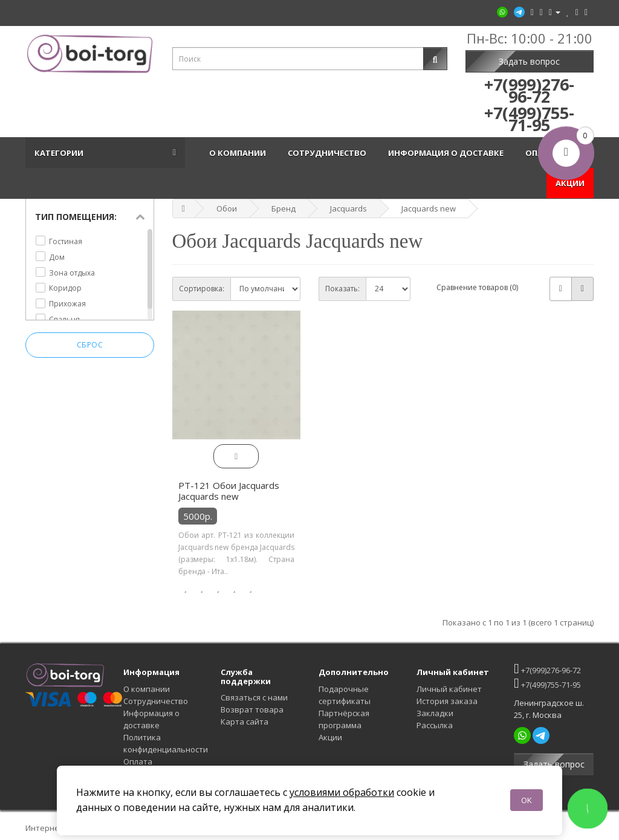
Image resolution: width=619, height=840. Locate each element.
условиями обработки (342, 792)
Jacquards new (429, 208)
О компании (239, 153)
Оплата (138, 761)
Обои (227, 208)
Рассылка (435, 725)
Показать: (342, 289)
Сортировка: (202, 289)
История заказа (447, 701)
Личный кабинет (449, 689)
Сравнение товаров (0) (477, 287)
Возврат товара (252, 709)
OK (527, 800)
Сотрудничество (329, 153)
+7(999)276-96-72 (547, 669)
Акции (330, 737)
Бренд (284, 208)
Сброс (90, 345)
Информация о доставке (448, 153)
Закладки (435, 713)
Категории (61, 153)
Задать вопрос (529, 61)
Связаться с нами (254, 697)
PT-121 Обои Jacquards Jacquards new (229, 491)
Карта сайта (245, 722)
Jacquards (348, 208)
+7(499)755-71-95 (547, 683)
